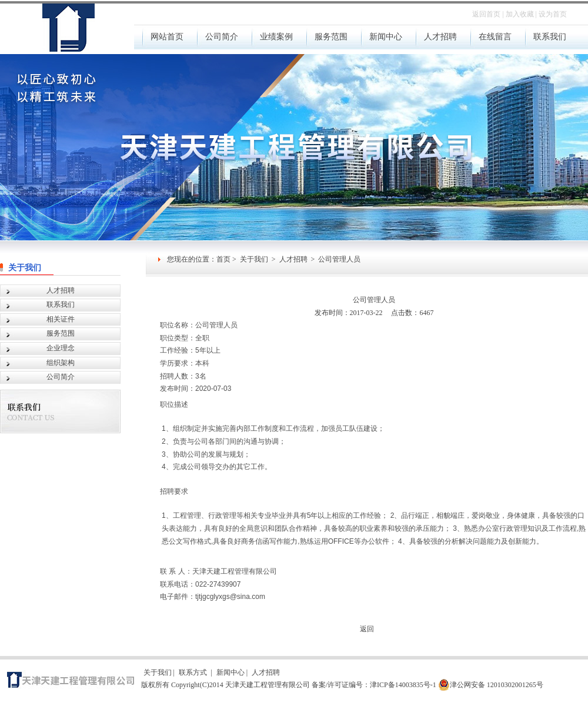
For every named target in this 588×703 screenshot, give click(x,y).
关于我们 (27, 268)
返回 (367, 629)
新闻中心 (230, 672)
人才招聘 (293, 259)
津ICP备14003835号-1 (403, 685)
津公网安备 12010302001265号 (491, 685)
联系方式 (194, 672)
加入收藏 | (521, 14)
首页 (223, 259)
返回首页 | (488, 14)
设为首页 (553, 14)
